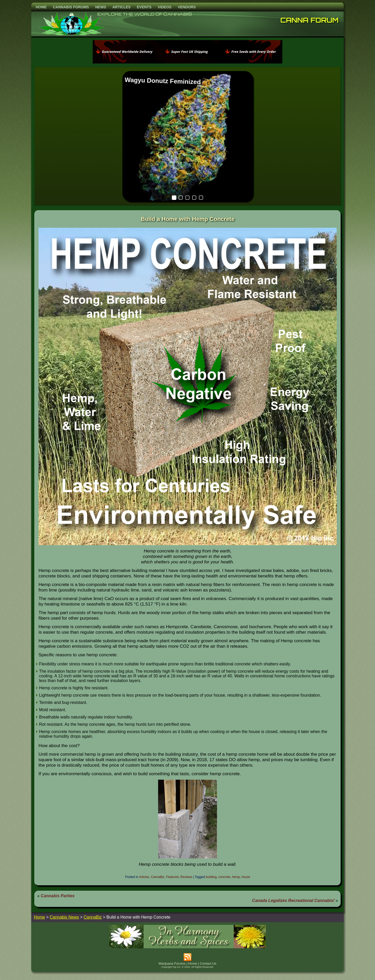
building (211, 877)
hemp (236, 877)
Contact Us (208, 963)
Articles (121, 7)
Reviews (186, 877)
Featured (172, 877)
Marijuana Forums (172, 963)
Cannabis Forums (71, 7)
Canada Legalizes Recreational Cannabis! (293, 901)
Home (41, 7)
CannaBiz (158, 877)
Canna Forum (310, 20)
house (246, 877)
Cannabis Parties (58, 896)
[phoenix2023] (187, 62)
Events (144, 7)
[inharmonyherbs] (187, 947)
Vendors (187, 7)
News (101, 7)
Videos (164, 7)
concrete (224, 877)
